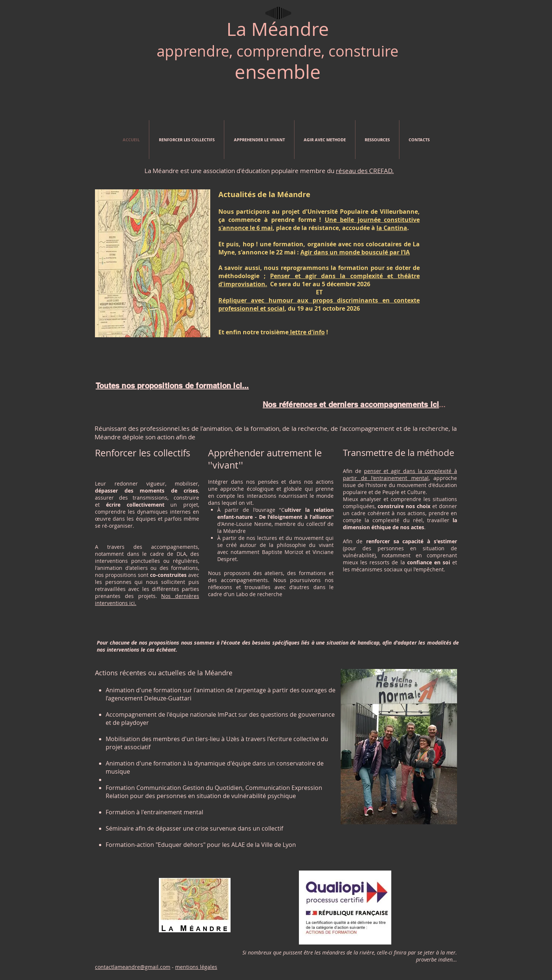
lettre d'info (307, 332)
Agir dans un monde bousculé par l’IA (355, 252)
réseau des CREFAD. (365, 171)
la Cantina (392, 228)
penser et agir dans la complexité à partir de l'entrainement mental (400, 474)
